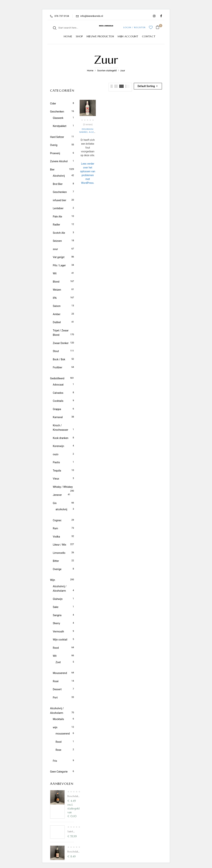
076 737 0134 (62, 16)
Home (90, 71)
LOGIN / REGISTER (134, 27)
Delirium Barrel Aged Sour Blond (88, 132)
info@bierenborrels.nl (92, 16)
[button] (159, 28)
